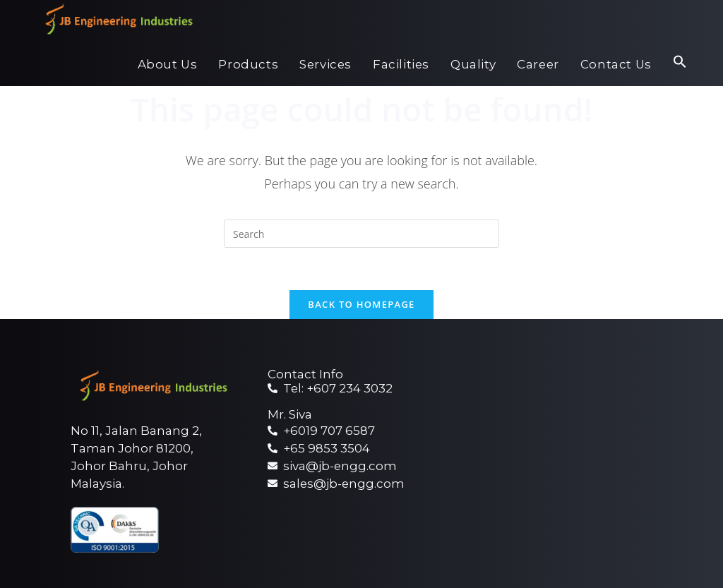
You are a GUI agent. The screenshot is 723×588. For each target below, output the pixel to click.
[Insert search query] (361, 234)
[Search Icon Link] (680, 65)
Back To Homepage (361, 304)
